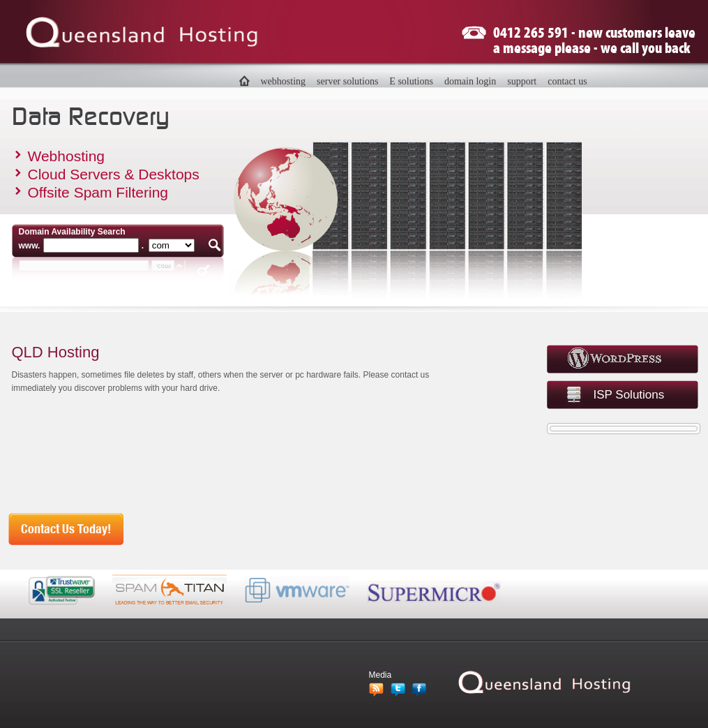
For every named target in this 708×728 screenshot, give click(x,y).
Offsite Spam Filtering (98, 192)
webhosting (284, 81)
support (522, 81)
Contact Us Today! (66, 529)
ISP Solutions (629, 395)
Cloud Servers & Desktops (114, 174)
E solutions (411, 81)
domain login (470, 81)
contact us (567, 81)
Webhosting (67, 156)
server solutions (347, 81)
